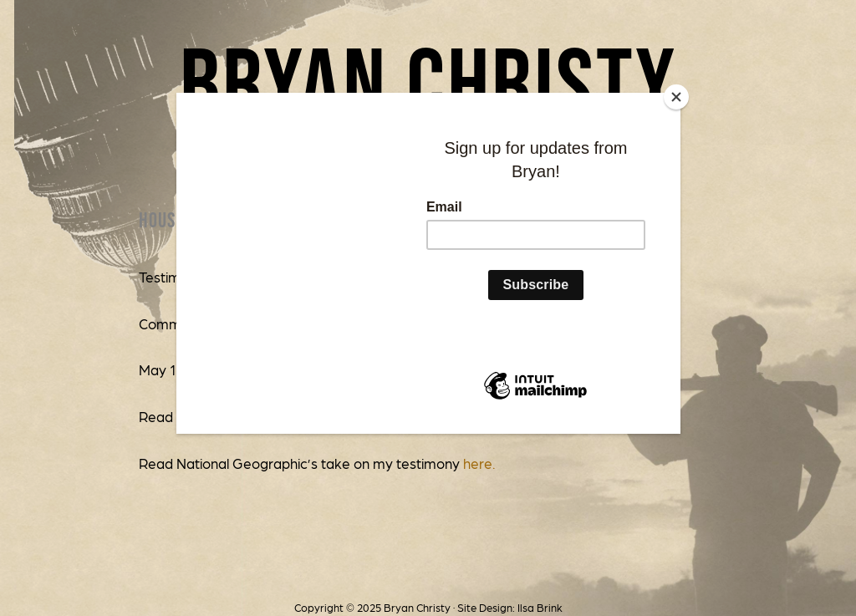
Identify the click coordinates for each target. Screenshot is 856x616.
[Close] (676, 97)
